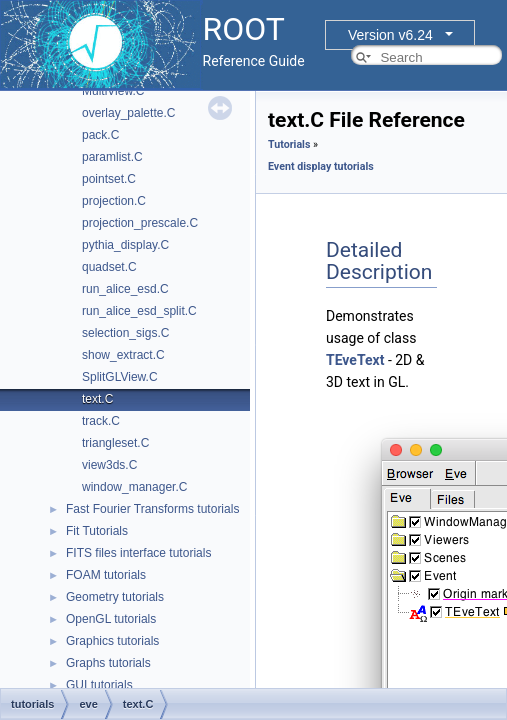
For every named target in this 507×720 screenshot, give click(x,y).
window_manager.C (134, 487)
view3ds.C (109, 465)
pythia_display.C (125, 245)
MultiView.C (113, 91)
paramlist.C (112, 157)
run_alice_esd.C (125, 289)
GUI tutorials (99, 685)
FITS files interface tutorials (138, 553)
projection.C (114, 201)
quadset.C (109, 267)
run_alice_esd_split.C (139, 311)
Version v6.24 (390, 35)
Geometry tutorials (115, 597)
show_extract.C (123, 355)
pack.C (100, 135)
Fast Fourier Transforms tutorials (152, 509)
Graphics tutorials (112, 641)
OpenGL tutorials (111, 619)
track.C (101, 421)
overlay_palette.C (128, 113)
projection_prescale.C (140, 223)
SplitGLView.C (120, 377)
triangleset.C (115, 443)
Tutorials (289, 144)
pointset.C (109, 179)
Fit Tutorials (97, 531)
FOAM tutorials (106, 575)
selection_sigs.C (125, 333)
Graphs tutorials (108, 663)
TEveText (355, 360)
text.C (97, 399)
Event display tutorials (321, 166)
